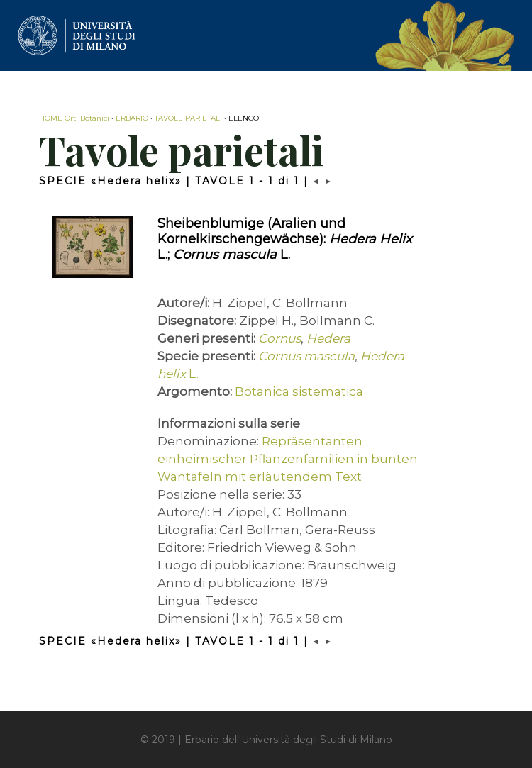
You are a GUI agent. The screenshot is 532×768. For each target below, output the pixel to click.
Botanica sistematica (299, 391)
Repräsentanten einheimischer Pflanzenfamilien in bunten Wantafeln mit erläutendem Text (288, 459)
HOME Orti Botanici (74, 118)
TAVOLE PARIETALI (188, 118)
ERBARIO (132, 118)
